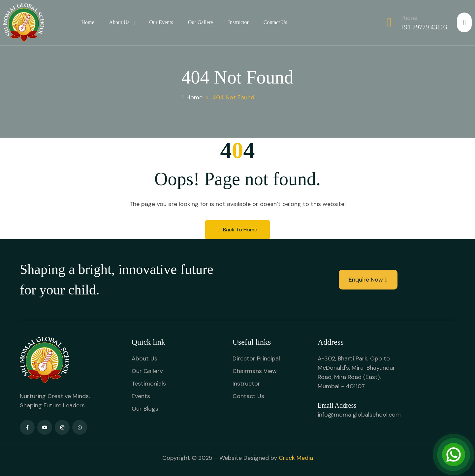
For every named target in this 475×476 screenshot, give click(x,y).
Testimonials (149, 384)
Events (141, 396)
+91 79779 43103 (424, 27)
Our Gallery (201, 22)
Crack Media (296, 458)
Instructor (238, 22)
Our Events (161, 22)
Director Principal (256, 358)
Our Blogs (145, 409)
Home (88, 22)
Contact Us (275, 22)
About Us (119, 22)
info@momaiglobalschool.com (359, 415)
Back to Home (237, 230)
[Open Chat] (454, 455)
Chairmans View (255, 371)
